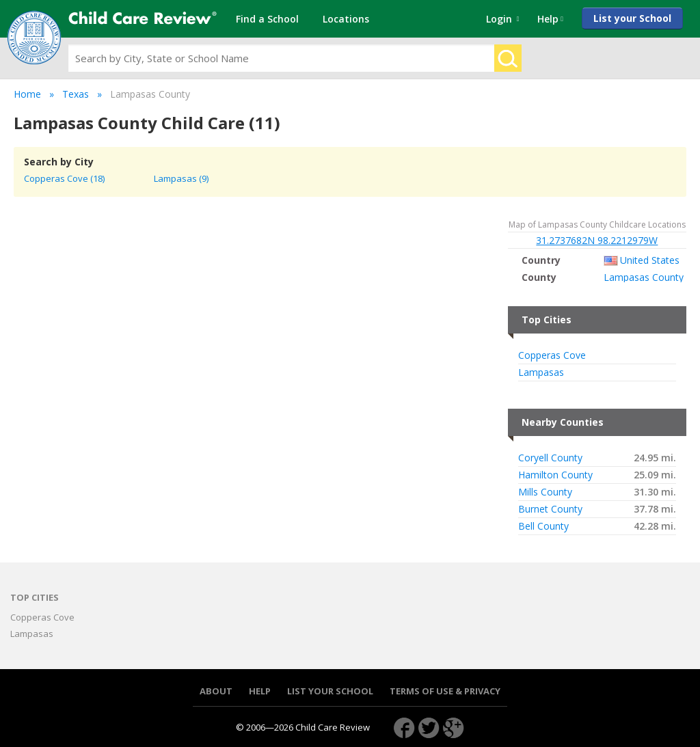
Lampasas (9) (181, 178)
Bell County (543, 526)
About (216, 691)
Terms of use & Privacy (445, 691)
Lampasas (541, 372)
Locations (346, 19)
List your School (632, 18)
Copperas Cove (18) (64, 178)
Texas (76, 94)
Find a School (267, 19)
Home (27, 94)
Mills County (545, 492)
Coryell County (550, 458)
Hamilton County (555, 475)
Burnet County (550, 509)
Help (260, 691)
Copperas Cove (552, 355)
